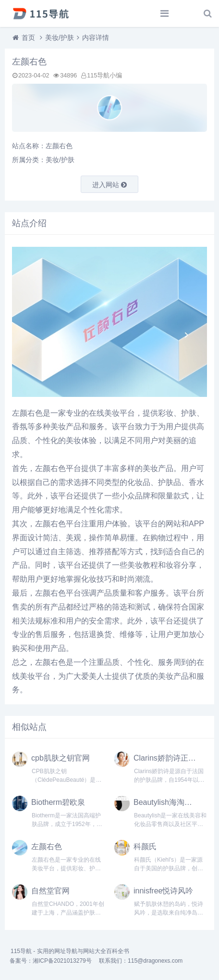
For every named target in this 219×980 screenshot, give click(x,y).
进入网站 (109, 185)
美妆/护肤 (60, 38)
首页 (28, 38)
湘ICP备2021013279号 (62, 961)
